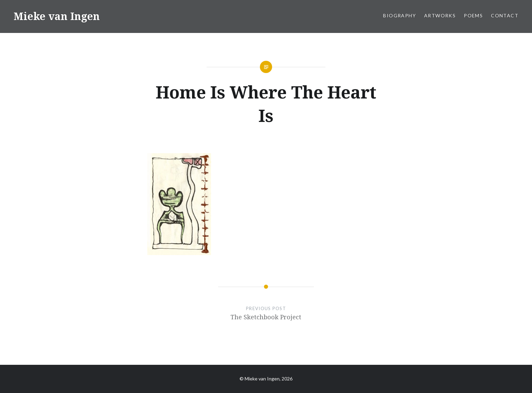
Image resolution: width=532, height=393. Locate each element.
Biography (400, 15)
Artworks (440, 15)
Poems (473, 15)
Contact (505, 15)
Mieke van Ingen (57, 16)
